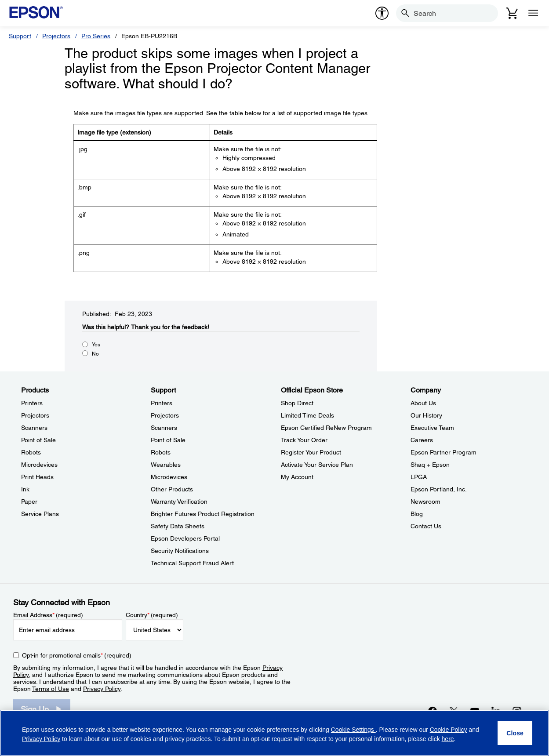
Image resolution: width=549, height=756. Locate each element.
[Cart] (512, 13)
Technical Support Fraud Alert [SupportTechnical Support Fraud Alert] (192, 563)
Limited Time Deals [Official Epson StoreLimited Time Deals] (307, 415)
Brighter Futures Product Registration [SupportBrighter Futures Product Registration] (203, 514)
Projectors (56, 36)
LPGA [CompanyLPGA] (419, 477)
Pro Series (96, 36)
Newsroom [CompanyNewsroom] (425, 502)
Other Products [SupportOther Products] (172, 489)
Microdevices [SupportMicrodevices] (169, 477)
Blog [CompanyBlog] (417, 514)
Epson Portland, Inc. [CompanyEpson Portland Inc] (439, 489)
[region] (274, 733)
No (95, 354)
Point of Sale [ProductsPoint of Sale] (38, 440)
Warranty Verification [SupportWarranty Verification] (179, 502)
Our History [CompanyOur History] (426, 415)
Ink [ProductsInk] (25, 489)
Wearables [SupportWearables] (166, 465)
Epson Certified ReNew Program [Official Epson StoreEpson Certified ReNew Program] (326, 428)
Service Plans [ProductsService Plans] (40, 514)
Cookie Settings (353, 730)
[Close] (515, 733)
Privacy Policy (102, 689)
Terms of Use (51, 689)
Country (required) (152, 615)
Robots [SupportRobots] (161, 452)
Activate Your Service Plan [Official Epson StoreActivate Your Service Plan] (317, 465)
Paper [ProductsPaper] (29, 502)
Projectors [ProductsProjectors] (35, 415)
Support (20, 36)
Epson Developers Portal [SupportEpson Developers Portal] (185, 538)
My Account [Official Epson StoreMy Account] (297, 477)
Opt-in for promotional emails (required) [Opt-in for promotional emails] (77, 655)
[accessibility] (382, 13)
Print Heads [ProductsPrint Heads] (37, 477)
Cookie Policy (449, 730)
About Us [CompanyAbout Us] (423, 403)
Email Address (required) (48, 615)
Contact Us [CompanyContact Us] (426, 526)
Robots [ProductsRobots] (31, 452)
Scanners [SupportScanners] (164, 428)
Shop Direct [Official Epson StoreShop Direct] (297, 403)
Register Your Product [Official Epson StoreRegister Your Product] (311, 452)
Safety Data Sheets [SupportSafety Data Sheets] (178, 526)
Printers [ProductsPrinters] (32, 403)
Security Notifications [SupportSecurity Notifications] (180, 551)
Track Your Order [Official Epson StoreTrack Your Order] (304, 440)
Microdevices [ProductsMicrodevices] (39, 465)
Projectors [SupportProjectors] (165, 415)
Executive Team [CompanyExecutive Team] (432, 428)
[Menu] (533, 13)
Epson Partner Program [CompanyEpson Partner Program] (444, 452)
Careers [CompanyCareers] (422, 440)
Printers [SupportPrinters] (162, 403)
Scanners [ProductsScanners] (34, 428)
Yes (96, 345)
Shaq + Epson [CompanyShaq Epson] (430, 465)
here (448, 739)
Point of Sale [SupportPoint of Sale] (168, 440)
